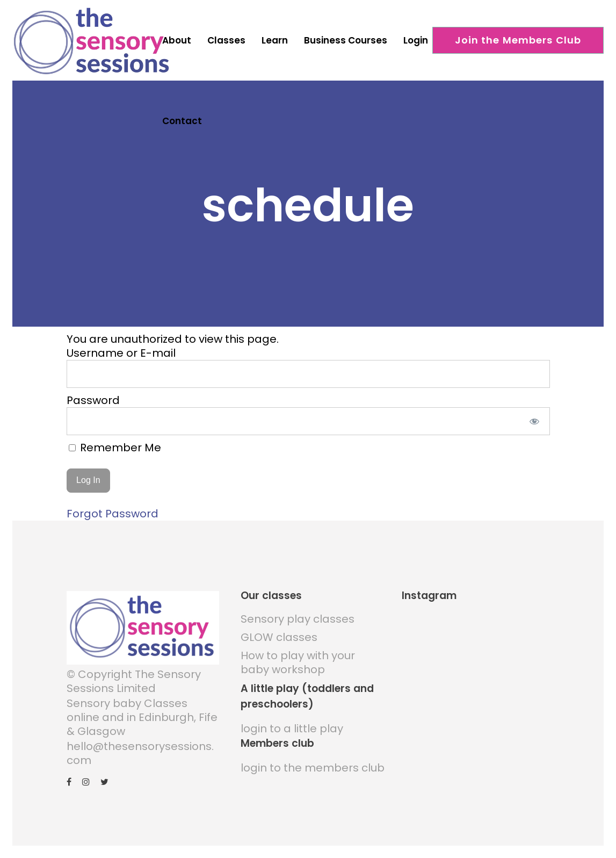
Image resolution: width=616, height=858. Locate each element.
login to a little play (292, 725)
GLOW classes (279, 633)
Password (93, 396)
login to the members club (313, 764)
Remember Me (115, 443)
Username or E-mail (121, 349)
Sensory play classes (298, 615)
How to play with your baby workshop (298, 659)
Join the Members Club (518, 40)
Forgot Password (113, 510)
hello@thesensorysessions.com (140, 749)
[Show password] (534, 417)
